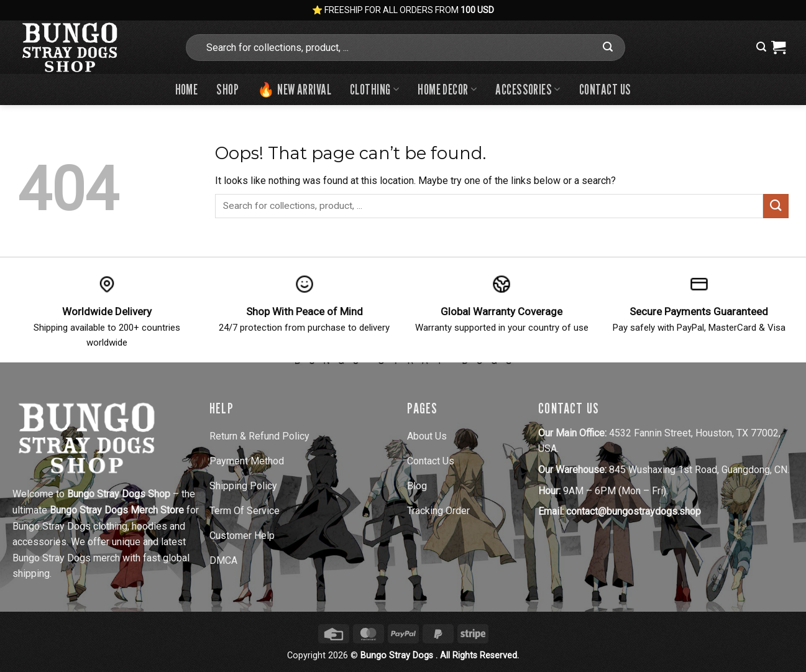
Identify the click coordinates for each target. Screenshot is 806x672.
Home (187, 89)
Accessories (528, 89)
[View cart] (778, 47)
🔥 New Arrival (294, 89)
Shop (227, 89)
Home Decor (447, 89)
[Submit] (608, 47)
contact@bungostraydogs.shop (634, 511)
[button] (761, 47)
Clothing (374, 89)
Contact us (605, 89)
